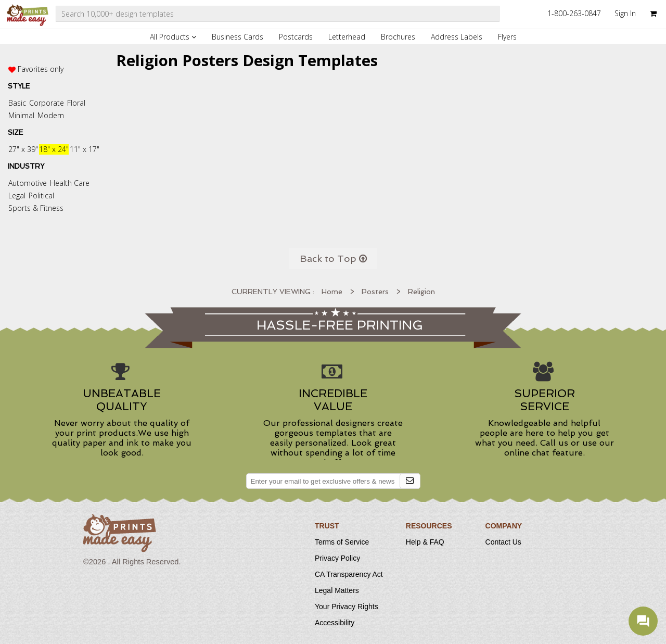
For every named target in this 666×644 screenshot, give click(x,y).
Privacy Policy (337, 558)
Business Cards (238, 37)
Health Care (70, 183)
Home (332, 292)
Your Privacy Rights (347, 607)
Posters (375, 292)
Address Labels (457, 37)
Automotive (28, 183)
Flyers (507, 37)
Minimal (21, 115)
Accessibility (335, 623)
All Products (173, 37)
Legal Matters (337, 590)
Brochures (398, 37)
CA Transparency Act (349, 574)
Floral (76, 103)
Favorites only (41, 69)
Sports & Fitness (36, 208)
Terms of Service (342, 542)
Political (41, 195)
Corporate (47, 103)
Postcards (296, 37)
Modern (51, 115)
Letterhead (347, 37)
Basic (17, 103)
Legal (17, 195)
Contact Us (503, 542)
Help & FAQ (425, 542)
